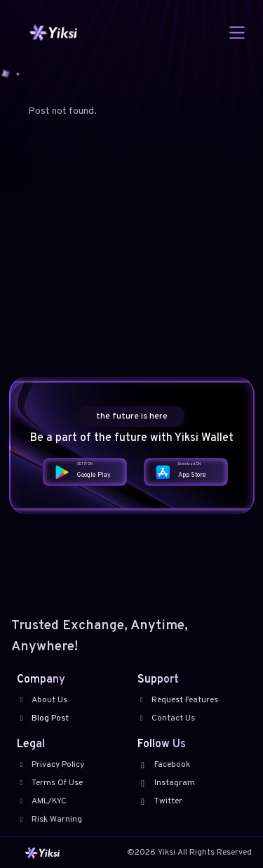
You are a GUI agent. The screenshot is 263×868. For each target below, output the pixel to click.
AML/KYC (42, 801)
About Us (42, 700)
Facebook (164, 765)
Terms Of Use (50, 783)
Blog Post (43, 718)
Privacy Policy (50, 765)
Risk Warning (49, 820)
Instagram (166, 783)
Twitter (160, 801)
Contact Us (167, 718)
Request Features (178, 700)
